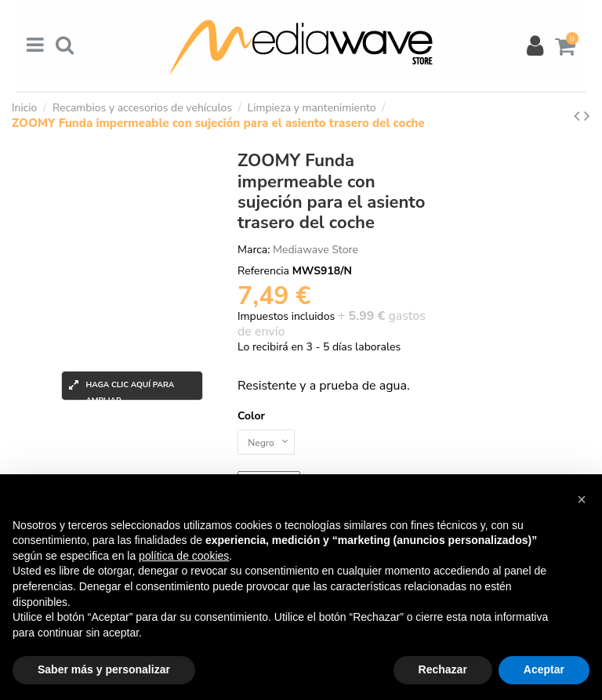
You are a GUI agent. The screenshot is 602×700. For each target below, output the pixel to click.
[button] (582, 499)
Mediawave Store (316, 250)
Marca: (254, 250)
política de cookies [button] (184, 556)
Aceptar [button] (544, 669)
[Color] (270, 444)
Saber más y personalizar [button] (104, 669)
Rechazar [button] (443, 669)
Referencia (263, 271)
